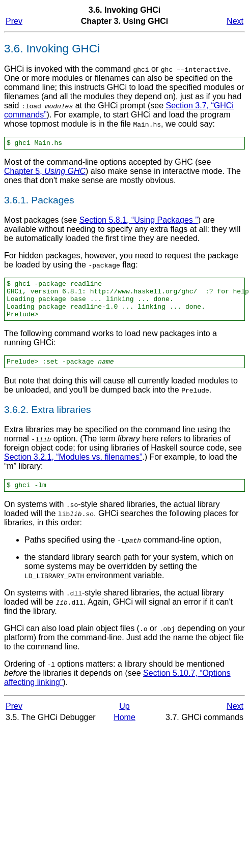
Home (124, 729)
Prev (14, 21)
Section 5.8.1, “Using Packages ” (139, 221)
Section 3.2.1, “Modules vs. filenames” (73, 468)
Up (124, 718)
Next (235, 21)
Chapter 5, (45, 173)
